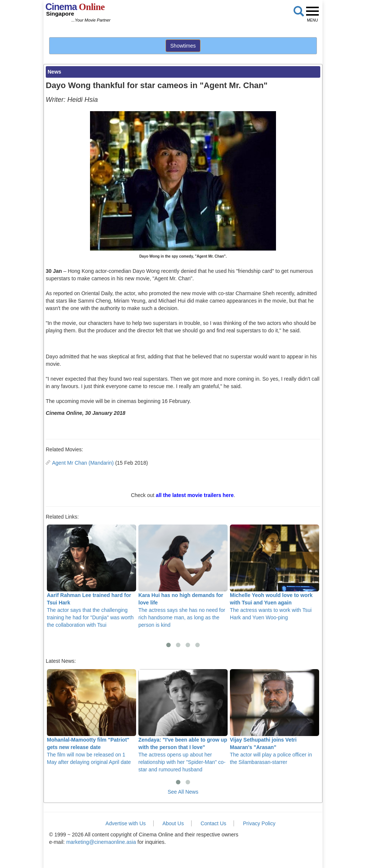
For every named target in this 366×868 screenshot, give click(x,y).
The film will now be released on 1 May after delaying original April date (91, 717)
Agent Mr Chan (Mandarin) (83, 463)
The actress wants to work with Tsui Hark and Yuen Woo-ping (274, 572)
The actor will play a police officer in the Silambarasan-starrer (274, 717)
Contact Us (213, 823)
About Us (173, 823)
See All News (183, 792)
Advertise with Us (126, 823)
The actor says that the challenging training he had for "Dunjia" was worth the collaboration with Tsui (91, 576)
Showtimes (183, 46)
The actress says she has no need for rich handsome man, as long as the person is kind (183, 576)
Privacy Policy (259, 823)
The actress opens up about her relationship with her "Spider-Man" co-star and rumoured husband (183, 721)
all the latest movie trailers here (195, 495)
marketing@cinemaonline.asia (101, 842)
